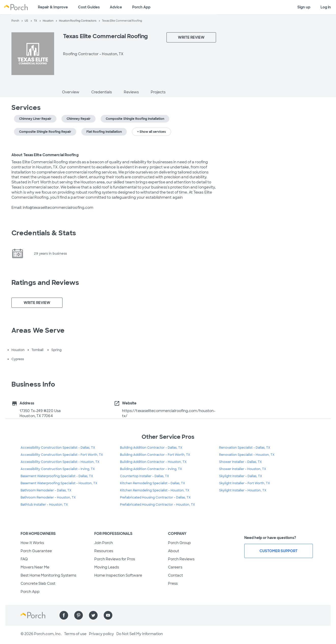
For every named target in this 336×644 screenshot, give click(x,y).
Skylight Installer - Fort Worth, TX (245, 483)
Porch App (141, 7)
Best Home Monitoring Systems (48, 575)
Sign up (304, 7)
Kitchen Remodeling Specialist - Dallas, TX (152, 483)
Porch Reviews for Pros (115, 559)
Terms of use (75, 634)
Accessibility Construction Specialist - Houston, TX (60, 462)
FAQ (24, 559)
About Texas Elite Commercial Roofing (45, 155)
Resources (104, 551)
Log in (326, 7)
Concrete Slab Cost (38, 583)
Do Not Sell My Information (140, 634)
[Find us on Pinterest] (79, 615)
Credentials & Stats (44, 233)
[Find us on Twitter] (93, 615)
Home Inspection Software (118, 575)
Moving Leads (107, 567)
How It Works (32, 543)
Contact (175, 575)
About (174, 551)
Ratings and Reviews (45, 283)
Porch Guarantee (36, 551)
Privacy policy (101, 634)
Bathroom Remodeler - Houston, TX (48, 497)
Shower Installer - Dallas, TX (240, 462)
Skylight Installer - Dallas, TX (241, 476)
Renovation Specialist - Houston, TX (247, 455)
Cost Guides (89, 7)
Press (173, 583)
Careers (175, 567)
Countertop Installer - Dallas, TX (144, 476)
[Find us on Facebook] (64, 615)
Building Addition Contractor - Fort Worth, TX (155, 455)
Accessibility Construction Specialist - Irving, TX (58, 469)
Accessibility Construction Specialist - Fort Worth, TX (62, 455)
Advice (116, 7)
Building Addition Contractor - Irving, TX (151, 469)
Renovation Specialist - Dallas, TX (245, 448)
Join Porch (104, 543)
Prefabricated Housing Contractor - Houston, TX (157, 505)
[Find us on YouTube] (108, 615)
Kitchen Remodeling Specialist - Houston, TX (155, 490)
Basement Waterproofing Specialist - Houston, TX (59, 483)
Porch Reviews (181, 559)
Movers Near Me (35, 567)
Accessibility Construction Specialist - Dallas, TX (58, 448)
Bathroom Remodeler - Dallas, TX (46, 490)
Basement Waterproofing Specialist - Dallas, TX (57, 476)
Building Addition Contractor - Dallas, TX (151, 448)
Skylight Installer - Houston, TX (243, 490)
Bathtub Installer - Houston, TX (44, 505)
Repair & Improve (53, 7)
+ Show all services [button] (151, 132)
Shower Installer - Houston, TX (243, 469)
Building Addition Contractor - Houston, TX (153, 462)
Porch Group (179, 543)
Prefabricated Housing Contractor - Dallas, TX (155, 497)
